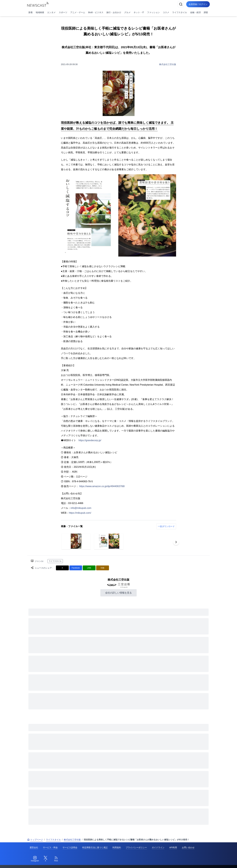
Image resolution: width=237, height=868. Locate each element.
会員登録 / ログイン (198, 4)
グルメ (127, 12)
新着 (31, 12)
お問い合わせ (188, 847)
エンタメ (51, 12)
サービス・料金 (50, 847)
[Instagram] (35, 859)
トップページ (35, 840)
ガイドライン (158, 847)
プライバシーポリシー (136, 847)
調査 (206, 12)
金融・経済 (195, 12)
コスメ (166, 12)
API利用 (173, 847)
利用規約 (117, 847)
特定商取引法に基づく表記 (95, 847)
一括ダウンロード (166, 526)
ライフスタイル (180, 12)
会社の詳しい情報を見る (118, 593)
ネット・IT (139, 12)
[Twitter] (45, 859)
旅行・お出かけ (114, 12)
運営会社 (34, 847)
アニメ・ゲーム (78, 12)
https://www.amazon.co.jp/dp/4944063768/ (102, 486)
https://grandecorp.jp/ (90, 440)
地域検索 (40, 12)
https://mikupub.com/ (80, 513)
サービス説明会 (70, 847)
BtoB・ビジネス (96, 12)
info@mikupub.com (81, 508)
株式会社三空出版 (168, 64)
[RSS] (56, 859)
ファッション (153, 12)
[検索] (181, 4)
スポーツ (63, 12)
